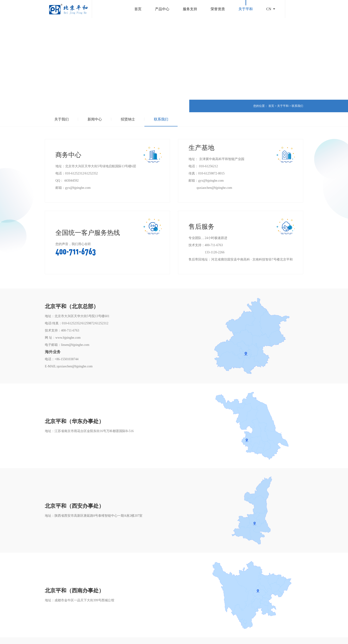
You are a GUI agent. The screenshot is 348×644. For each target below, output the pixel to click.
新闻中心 (95, 119)
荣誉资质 (218, 9)
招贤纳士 (128, 119)
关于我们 (62, 119)
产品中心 (162, 9)
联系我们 (297, 106)
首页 (138, 9)
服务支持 (190, 9)
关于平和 (246, 9)
